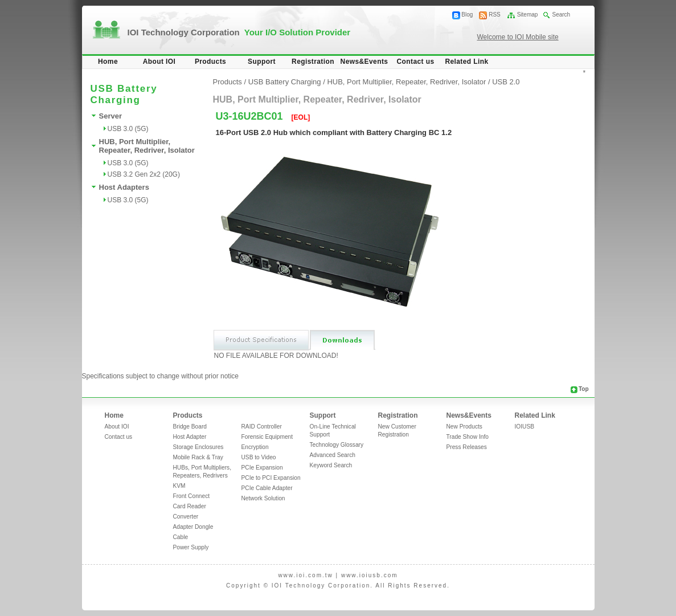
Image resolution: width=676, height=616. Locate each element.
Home (108, 62)
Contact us (415, 62)
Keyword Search (331, 465)
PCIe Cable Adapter (267, 488)
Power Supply (191, 547)
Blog (467, 15)
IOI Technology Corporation (239, 32)
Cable (181, 537)
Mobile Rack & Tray (198, 457)
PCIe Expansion (262, 468)
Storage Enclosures (198, 447)
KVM (179, 486)
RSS (495, 15)
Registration (313, 62)
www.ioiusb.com (370, 575)
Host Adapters (124, 187)
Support (262, 62)
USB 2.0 (506, 82)
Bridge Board (190, 427)
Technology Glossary (337, 445)
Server (110, 116)
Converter (186, 517)
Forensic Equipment (267, 437)
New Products (464, 427)
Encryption (255, 447)
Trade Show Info (468, 437)
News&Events (364, 62)
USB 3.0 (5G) (128, 129)
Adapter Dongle (193, 527)
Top (584, 389)
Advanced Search (333, 455)
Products (210, 62)
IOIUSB (525, 427)
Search (561, 15)
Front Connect (192, 496)
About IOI (159, 62)
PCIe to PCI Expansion (271, 478)
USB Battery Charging (285, 82)
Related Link (466, 62)
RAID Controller (262, 427)
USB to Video (259, 457)
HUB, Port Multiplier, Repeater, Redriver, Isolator (147, 146)
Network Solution (263, 498)
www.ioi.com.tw (305, 575)
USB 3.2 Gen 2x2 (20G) (144, 174)
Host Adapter (190, 437)
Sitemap (528, 15)
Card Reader (190, 506)
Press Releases (467, 447)
